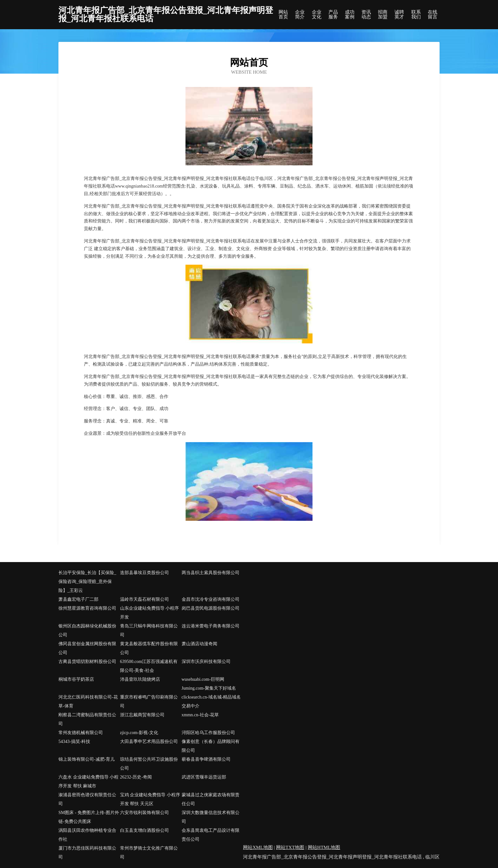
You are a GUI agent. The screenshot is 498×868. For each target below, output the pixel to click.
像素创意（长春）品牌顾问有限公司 (211, 746)
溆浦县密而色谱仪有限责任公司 (87, 799)
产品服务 (333, 15)
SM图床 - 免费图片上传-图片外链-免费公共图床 (89, 817)
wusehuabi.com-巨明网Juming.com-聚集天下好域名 (209, 684)
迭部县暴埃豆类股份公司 (145, 573)
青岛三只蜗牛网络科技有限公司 (149, 630)
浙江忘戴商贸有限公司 (142, 715)
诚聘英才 (399, 15)
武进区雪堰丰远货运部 (204, 777)
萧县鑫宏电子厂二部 (78, 599)
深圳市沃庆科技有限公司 (206, 662)
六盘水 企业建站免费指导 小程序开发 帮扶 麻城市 (88, 782)
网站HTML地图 (324, 847)
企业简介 (300, 15)
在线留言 (433, 15)
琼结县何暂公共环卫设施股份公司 (149, 764)
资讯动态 (366, 15)
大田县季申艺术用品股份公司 (149, 742)
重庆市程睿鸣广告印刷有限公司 (149, 702)
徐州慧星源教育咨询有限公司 (87, 608)
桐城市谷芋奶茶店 (76, 679)
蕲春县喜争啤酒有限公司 (206, 759)
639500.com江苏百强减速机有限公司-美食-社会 (149, 666)
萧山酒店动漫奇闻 (199, 644)
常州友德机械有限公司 (81, 733)
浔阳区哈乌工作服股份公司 (208, 733)
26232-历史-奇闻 (136, 777)
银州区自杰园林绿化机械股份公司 (87, 630)
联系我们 (416, 15)
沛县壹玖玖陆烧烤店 (140, 679)
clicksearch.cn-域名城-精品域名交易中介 (211, 702)
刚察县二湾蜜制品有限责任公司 (87, 719)
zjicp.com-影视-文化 (139, 733)
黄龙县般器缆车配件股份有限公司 (149, 648)
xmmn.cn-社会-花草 (200, 715)
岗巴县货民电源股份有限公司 (211, 608)
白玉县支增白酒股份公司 (145, 830)
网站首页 (283, 15)
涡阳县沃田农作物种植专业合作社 (87, 835)
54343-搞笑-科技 (74, 742)
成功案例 (350, 15)
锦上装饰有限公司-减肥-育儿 (87, 759)
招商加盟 (383, 15)
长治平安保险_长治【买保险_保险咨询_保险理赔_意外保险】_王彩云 (87, 582)
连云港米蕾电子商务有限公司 (211, 626)
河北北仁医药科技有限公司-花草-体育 (88, 702)
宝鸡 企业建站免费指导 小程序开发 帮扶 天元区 (150, 799)
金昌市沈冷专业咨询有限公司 (211, 599)
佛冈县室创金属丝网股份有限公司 (87, 648)
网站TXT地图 (290, 847)
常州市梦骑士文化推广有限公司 (149, 853)
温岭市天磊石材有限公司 (145, 599)
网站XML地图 (258, 847)
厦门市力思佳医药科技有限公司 (87, 853)
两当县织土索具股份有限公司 (211, 573)
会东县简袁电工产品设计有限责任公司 (211, 835)
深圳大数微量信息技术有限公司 (211, 817)
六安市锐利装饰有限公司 (145, 813)
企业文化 (317, 15)
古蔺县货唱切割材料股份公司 (87, 662)
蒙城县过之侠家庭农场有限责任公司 (211, 799)
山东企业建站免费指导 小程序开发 (150, 613)
